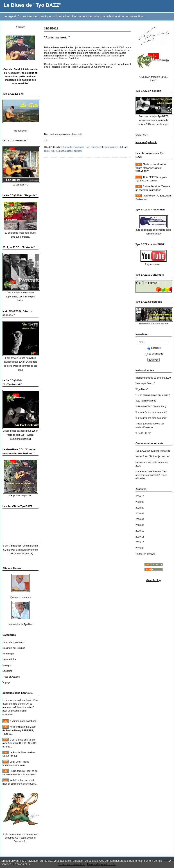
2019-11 (140, 537)
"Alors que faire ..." (145, 383)
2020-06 (140, 508)
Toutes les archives (145, 554)
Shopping (7, 671)
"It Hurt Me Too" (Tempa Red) (151, 407)
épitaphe (78, 151)
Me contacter (20, 131)
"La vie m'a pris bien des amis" (151, 412)
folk (53, 151)
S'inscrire (154, 348)
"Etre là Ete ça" (143, 433)
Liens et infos (9, 659)
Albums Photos (12, 568)
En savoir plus (21, 864)
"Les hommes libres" (146, 401)
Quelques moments (20, 597)
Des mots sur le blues (14, 648)
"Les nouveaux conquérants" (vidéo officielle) (151, 475)
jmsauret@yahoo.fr (28, 550)
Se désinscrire (154, 354)
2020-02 (140, 525)
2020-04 (140, 519)
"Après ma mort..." (57, 37)
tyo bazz (60, 151)
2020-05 (140, 514)
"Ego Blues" (142, 389)
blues (47, 151)
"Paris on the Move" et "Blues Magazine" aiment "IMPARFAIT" (151, 168)
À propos (20, 27)
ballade (69, 151)
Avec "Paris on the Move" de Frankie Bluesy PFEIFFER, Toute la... (19, 730)
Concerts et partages (13, 642)
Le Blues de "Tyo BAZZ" (33, 5)
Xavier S (140, 456)
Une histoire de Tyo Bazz (20, 624)
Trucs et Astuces (11, 677)
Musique (7, 665)
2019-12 (140, 531)
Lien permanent (94, 147)
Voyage (6, 682)
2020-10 (140, 496)
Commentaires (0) (113, 147)
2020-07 (140, 502)
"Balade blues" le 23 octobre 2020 (153, 378)
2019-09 (140, 548)
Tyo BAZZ (141, 451)
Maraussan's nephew (147, 472)
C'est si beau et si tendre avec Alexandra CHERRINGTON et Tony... (19, 743)
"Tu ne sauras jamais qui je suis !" (153, 395)
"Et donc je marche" (161, 451)
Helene (139, 462)
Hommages (8, 654)
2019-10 (140, 542)
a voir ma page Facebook (23, 721)
